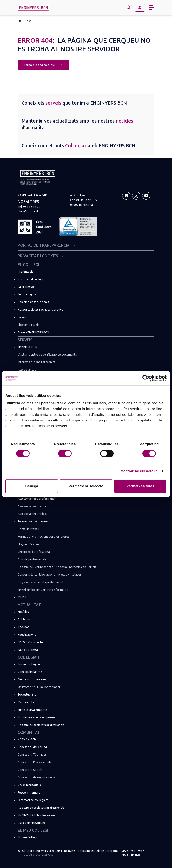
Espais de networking (32, 823)
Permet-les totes (140, 486)
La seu (22, 317)
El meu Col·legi (33, 830)
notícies (124, 121)
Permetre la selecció (86, 486)
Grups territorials (29, 785)
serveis (53, 103)
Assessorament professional (36, 499)
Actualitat (29, 605)
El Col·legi (28, 265)
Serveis (25, 340)
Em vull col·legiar (29, 664)
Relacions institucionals (33, 302)
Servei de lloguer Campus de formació (43, 590)
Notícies (23, 612)
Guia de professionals (32, 559)
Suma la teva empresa (32, 710)
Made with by (133, 853)
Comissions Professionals (34, 762)
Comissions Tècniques (32, 755)
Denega (32, 486)
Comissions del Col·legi (33, 747)
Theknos (23, 627)
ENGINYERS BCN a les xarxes (36, 815)
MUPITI (23, 597)
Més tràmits (26, 702)
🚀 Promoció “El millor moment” (40, 687)
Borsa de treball (28, 529)
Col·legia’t (29, 657)
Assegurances (27, 370)
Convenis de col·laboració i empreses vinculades (50, 575)
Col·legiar (76, 145)
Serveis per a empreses (33, 521)
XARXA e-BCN (27, 739)
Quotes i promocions (32, 679)
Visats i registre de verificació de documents (47, 354)
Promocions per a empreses (36, 717)
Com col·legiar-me (30, 672)
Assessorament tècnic (32, 506)
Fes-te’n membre (29, 792)
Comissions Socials (30, 770)
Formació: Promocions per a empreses (43, 537)
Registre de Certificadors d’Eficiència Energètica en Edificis (57, 567)
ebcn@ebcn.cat (28, 211)
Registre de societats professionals (41, 582)
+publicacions (27, 635)
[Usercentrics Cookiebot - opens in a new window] (146, 378)
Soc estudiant (27, 695)
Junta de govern (29, 294)
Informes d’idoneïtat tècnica (37, 362)
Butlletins (24, 619)
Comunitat (29, 732)
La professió (26, 287)
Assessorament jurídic (32, 514)
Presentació (26, 272)
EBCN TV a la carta (30, 642)
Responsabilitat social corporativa (41, 310)
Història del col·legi (30, 279)
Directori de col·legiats (33, 800)
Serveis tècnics (27, 347)
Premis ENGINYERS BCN (33, 332)
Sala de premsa (28, 650)
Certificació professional (34, 552)
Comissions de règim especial (37, 777)
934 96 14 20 (32, 207)
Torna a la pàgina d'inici (44, 64)
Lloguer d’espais (28, 325)
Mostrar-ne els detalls (139, 471)
